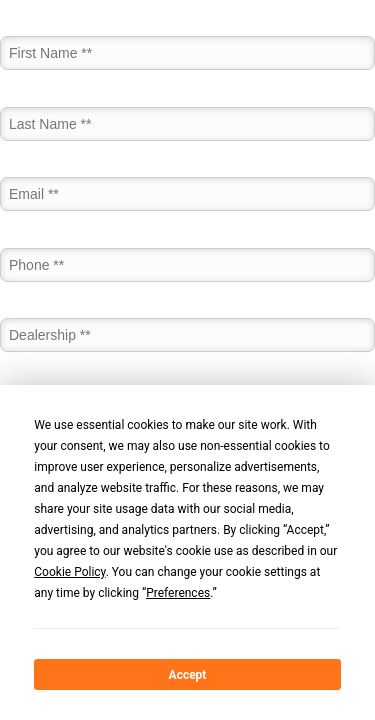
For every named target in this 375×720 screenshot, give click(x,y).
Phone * (24, 239)
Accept (188, 675)
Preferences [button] (178, 593)
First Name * (39, 28)
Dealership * (38, 310)
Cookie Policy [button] (69, 572)
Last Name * (38, 98)
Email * (22, 169)
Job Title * (31, 380)
